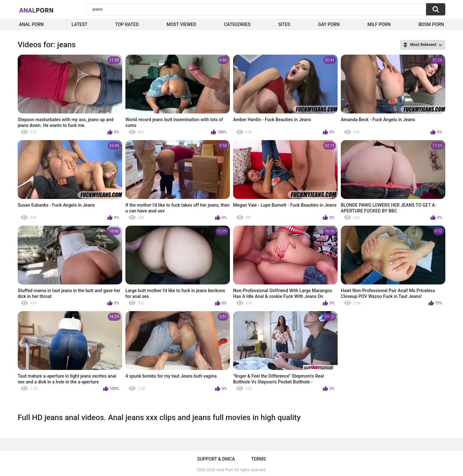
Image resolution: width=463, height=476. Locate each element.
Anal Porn (31, 24)
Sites (284, 24)
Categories (237, 24)
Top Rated (127, 24)
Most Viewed (181, 24)
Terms (259, 459)
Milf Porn (379, 24)
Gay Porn (329, 24)
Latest (79, 24)
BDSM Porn (431, 24)
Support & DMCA (216, 459)
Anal (36, 10)
